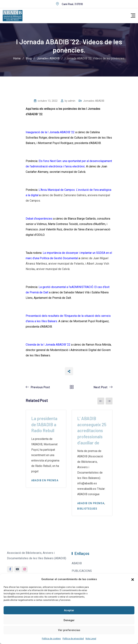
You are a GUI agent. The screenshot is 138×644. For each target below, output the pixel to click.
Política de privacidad (73, 639)
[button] (133, 579)
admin (72, 101)
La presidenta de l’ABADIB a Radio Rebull (44, 424)
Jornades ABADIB (94, 101)
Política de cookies (51, 639)
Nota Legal (91, 639)
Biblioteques (87, 509)
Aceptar (69, 610)
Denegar (69, 620)
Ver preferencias (69, 630)
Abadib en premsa (45, 480)
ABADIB (77, 563)
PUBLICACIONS (82, 571)
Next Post (101, 387)
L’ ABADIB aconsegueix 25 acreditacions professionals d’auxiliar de (92, 430)
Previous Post (40, 387)
